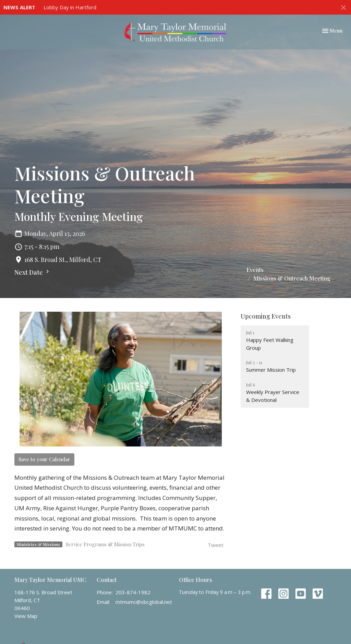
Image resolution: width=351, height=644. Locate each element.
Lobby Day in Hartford (70, 7)
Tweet (216, 545)
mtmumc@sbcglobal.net (144, 602)
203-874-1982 (133, 592)
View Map (26, 616)
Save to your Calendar (44, 459)
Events (255, 270)
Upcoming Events (266, 316)
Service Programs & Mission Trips (105, 544)
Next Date (33, 272)
